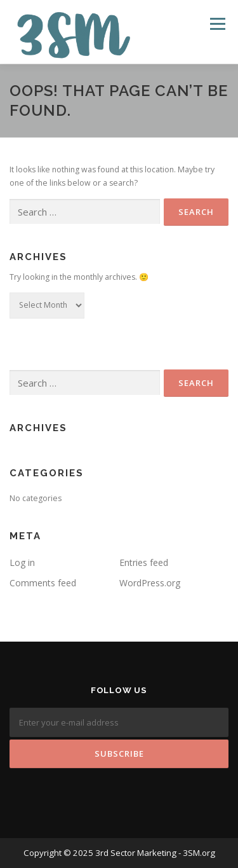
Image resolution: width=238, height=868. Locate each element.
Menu (217, 24)
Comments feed (43, 583)
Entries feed (144, 562)
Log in (22, 562)
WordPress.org (150, 583)
